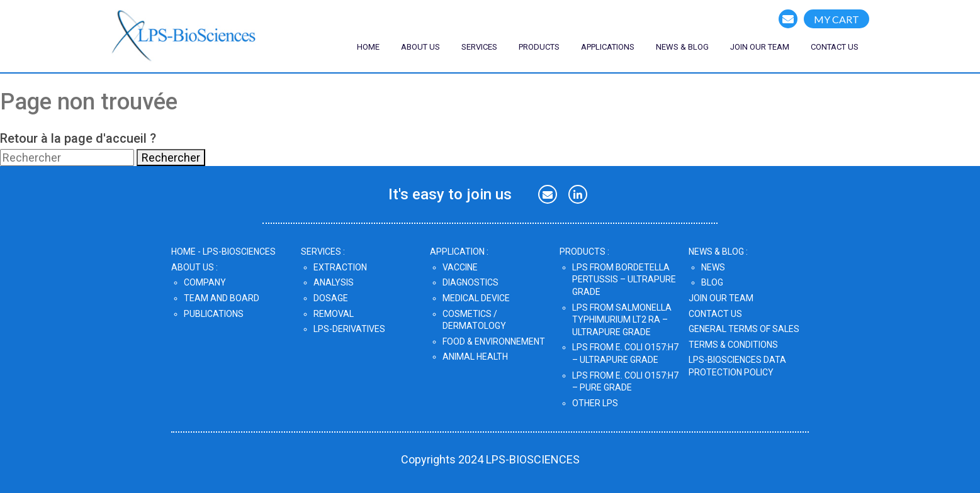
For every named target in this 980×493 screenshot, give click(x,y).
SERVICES (479, 47)
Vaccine (460, 267)
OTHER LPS (595, 403)
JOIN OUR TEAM (721, 298)
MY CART (836, 19)
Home (368, 47)
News (713, 267)
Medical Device (476, 298)
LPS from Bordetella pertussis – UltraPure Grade (624, 280)
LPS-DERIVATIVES (349, 329)
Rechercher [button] (171, 158)
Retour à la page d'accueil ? (78, 138)
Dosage (331, 298)
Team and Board (222, 298)
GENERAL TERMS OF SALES (744, 329)
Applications (608, 47)
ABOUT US (420, 47)
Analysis (334, 282)
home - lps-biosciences (223, 252)
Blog (712, 282)
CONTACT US (835, 47)
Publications (214, 314)
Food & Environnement (494, 341)
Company (205, 282)
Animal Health (475, 357)
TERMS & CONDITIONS (733, 345)
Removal (334, 314)
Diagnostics (470, 282)
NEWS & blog (682, 47)
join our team (760, 47)
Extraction (340, 267)
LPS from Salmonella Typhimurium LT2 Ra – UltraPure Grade (622, 320)
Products (539, 47)
